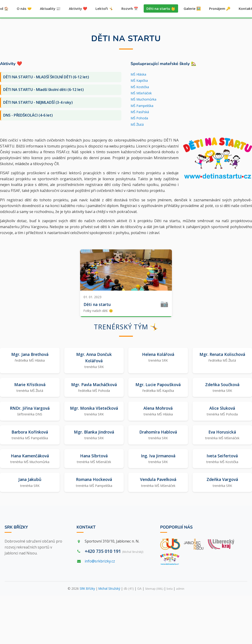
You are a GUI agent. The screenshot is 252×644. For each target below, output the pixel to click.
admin (180, 589)
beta (170, 589)
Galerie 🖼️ (192, 9)
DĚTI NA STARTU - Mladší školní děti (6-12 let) (43, 90)
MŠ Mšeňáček (141, 93)
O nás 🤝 (24, 9)
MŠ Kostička (140, 87)
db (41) (129, 589)
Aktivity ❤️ (78, 9)
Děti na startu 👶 (161, 9)
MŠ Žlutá (137, 124)
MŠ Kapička (139, 81)
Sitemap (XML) (154, 589)
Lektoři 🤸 (104, 9)
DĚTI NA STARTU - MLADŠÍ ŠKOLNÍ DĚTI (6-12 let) (46, 77)
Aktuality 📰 (50, 9)
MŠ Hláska (138, 74)
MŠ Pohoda (139, 118)
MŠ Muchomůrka (143, 100)
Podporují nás (176, 527)
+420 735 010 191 (114, 551)
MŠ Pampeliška (142, 106)
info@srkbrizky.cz (100, 561)
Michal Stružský (109, 589)
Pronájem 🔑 (220, 9)
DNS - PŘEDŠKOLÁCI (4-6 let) (28, 115)
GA (139, 589)
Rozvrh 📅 (130, 9)
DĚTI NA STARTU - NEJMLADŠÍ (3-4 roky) (38, 102)
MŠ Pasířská (140, 112)
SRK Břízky (16, 527)
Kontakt (86, 527)
